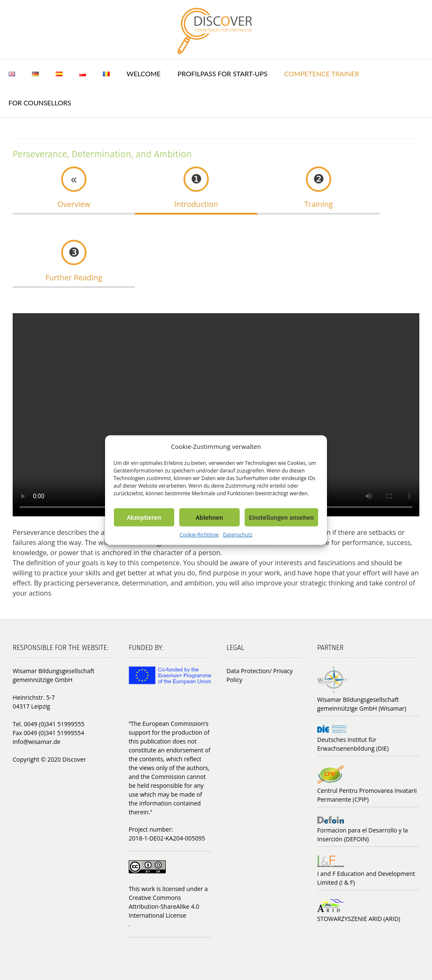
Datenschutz (238, 535)
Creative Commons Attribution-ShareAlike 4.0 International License (164, 906)
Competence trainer (322, 74)
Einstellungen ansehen (281, 517)
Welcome (144, 74)
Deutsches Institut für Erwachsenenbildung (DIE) (353, 744)
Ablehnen (209, 517)
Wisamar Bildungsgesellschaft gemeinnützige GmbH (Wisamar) (362, 704)
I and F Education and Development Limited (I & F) (366, 878)
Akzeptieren (144, 517)
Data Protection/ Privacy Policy (260, 675)
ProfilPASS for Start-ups (223, 74)
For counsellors (40, 103)
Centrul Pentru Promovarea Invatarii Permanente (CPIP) (367, 795)
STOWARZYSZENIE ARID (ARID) (359, 919)
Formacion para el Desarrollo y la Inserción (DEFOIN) (363, 835)
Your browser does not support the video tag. (216, 415)
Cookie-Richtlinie (199, 535)
